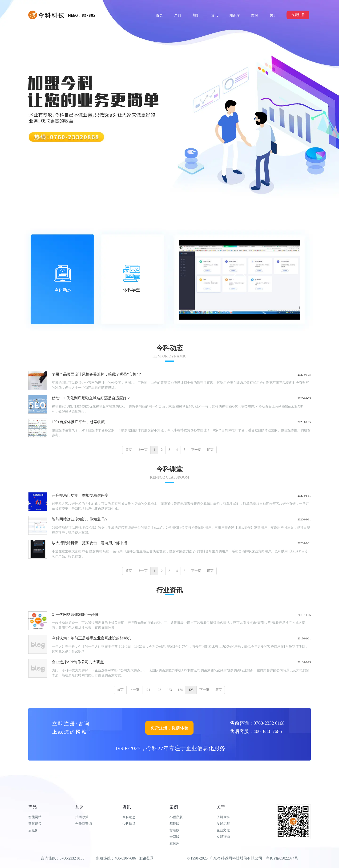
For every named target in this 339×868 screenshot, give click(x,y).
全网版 (174, 837)
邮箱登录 (146, 858)
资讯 (127, 807)
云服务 (33, 830)
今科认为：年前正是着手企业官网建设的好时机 (91, 638)
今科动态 (129, 817)
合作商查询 (84, 824)
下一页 (196, 450)
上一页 (143, 450)
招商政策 (82, 817)
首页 (129, 450)
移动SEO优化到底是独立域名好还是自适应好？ (91, 398)
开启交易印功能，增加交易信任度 (80, 495)
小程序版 (176, 817)
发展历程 (223, 824)
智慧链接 (35, 824)
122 (159, 690)
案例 (174, 807)
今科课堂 (129, 824)
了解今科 (223, 817)
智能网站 (35, 817)
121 (148, 690)
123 (169, 690)
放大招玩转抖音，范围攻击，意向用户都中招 (89, 543)
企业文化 (223, 830)
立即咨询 (223, 837)
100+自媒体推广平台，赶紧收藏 (78, 422)
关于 (221, 807)
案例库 (174, 843)
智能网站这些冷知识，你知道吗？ (80, 519)
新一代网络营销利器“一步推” (76, 615)
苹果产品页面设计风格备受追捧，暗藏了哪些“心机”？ (97, 374)
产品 (32, 807)
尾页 (210, 450)
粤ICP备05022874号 (282, 858)
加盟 (80, 807)
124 (180, 690)
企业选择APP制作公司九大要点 (78, 662)
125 (191, 690)
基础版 (174, 824)
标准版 (174, 830)
